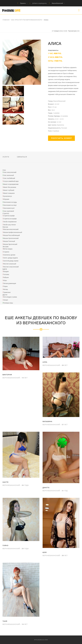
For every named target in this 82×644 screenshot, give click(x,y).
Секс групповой (9, 211)
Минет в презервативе (11, 184)
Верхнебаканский (57, 3)
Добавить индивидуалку (40, 3)
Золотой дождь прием (11, 261)
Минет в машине (9, 193)
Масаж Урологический (11, 238)
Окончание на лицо (10, 205)
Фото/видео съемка (10, 297)
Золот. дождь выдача (11, 258)
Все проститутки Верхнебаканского (27, 20)
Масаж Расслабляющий (12, 235)
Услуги (6, 157)
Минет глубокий (9, 190)
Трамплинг (7, 292)
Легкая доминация (10, 283)
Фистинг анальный (10, 264)
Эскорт (6, 300)
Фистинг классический (11, 267)
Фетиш (6, 289)
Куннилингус (8, 196)
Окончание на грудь (10, 202)
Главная (6, 20)
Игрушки (6, 199)
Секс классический (10, 172)
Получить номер (61, 138)
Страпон (6, 252)
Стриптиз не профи (10, 219)
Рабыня (6, 277)
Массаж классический (11, 229)
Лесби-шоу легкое (10, 225)
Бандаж (6, 272)
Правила (23, 3)
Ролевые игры (8, 303)
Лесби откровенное (10, 222)
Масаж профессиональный (13, 232)
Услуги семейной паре (11, 181)
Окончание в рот (9, 208)
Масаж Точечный (9, 241)
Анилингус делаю (9, 255)
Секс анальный (8, 175)
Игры (5, 280)
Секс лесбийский (9, 178)
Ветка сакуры (8, 249)
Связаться (22, 157)
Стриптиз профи (9, 216)
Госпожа (6, 274)
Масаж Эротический (10, 244)
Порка (5, 286)
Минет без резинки (10, 187)
